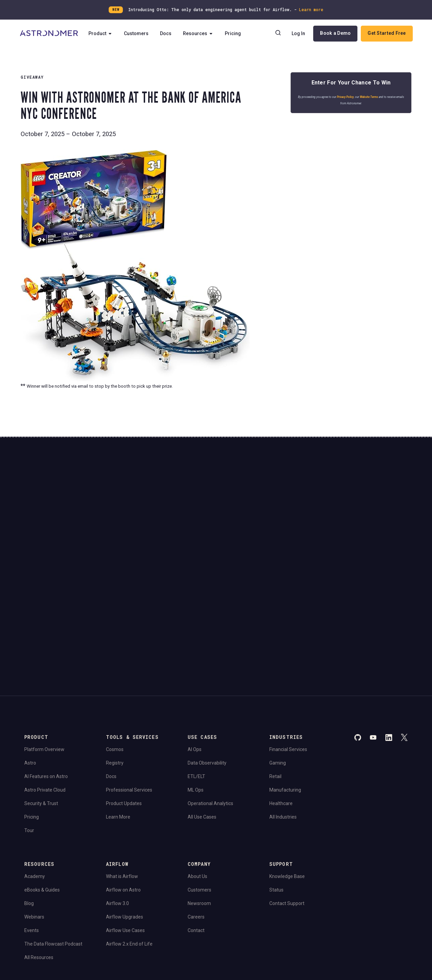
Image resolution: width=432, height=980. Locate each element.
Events (32, 843)
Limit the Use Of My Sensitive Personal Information (169, 919)
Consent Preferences (127, 900)
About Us (197, 789)
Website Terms (373, 99)
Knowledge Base (287, 789)
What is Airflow (122, 789)
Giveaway (32, 77)
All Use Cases (202, 729)
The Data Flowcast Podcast (53, 856)
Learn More (118, 729)
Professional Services (129, 702)
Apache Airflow (39, 937)
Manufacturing (285, 702)
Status (276, 802)
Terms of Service (81, 900)
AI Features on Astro (46, 689)
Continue (273, 513)
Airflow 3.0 (117, 816)
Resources (200, 34)
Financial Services (288, 662)
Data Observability (207, 675)
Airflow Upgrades (125, 829)
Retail (275, 689)
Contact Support (287, 816)
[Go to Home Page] (50, 34)
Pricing (235, 34)
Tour (29, 743)
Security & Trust (41, 716)
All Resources (39, 870)
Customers (139, 34)
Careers (196, 829)
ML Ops (196, 702)
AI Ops (195, 662)
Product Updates (124, 716)
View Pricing (361, 537)
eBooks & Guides (42, 802)
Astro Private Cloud (45, 702)
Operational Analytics (210, 716)
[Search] (278, 34)
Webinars (34, 829)
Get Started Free (386, 33)
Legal (29, 900)
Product (103, 34)
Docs (168, 34)
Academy (35, 789)
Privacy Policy (350, 99)
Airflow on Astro (123, 802)
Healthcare (281, 716)
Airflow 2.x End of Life (129, 856)
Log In (298, 34)
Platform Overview (44, 662)
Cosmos (115, 662)
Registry (115, 675)
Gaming (278, 675)
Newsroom (199, 816)
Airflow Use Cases (125, 843)
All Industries (283, 729)
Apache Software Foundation (177, 937)
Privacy (50, 900)
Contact (196, 843)
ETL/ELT (196, 689)
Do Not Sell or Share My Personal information (68, 919)
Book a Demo (335, 33)
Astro (30, 675)
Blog (29, 816)
